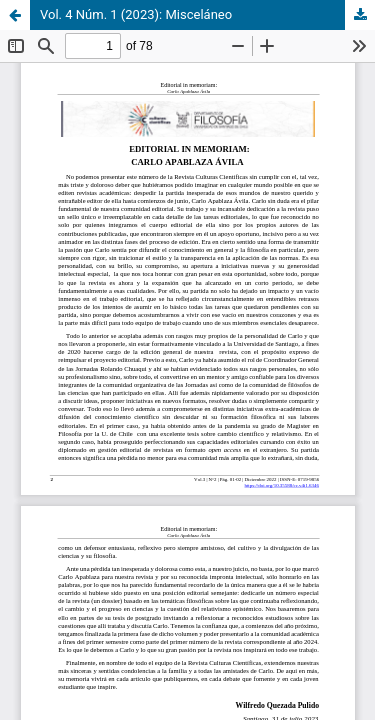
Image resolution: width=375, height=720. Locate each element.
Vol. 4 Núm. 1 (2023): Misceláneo (136, 14)
